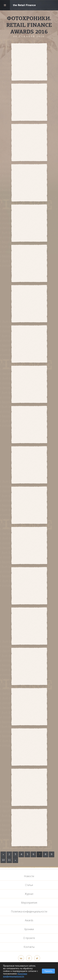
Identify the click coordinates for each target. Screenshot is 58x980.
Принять (48, 971)
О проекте (29, 938)
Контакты (29, 947)
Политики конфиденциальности (15, 975)
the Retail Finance (24, 6)
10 (3, 860)
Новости (29, 876)
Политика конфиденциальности (29, 911)
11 (9, 860)
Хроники (29, 929)
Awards (29, 920)
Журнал (29, 894)
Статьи (29, 885)
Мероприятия (29, 903)
